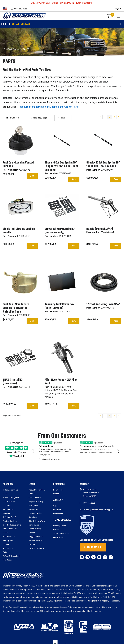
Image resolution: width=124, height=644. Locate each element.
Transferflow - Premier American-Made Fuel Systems (24, 19)
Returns (56, 530)
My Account (58, 514)
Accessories (8, 548)
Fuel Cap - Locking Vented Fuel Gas (18, 164)
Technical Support (105, 510)
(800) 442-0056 (20, 9)
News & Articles (35, 525)
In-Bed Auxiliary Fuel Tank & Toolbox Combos (11, 502)
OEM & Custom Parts (37, 521)
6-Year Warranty (35, 529)
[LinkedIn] (88, 557)
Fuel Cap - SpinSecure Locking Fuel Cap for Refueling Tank (16, 308)
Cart (55, 506)
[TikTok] (111, 557)
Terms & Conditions (61, 533)
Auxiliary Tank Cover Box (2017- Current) (59, 306)
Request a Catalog (36, 502)
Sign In (118, 9)
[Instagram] (105, 557)
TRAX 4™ (32, 494)
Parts (5, 552)
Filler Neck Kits (9, 537)
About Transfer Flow (37, 490)
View (32, 176)
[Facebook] (82, 557)
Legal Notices (59, 537)
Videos (56, 494)
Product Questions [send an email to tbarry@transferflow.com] (90, 510)
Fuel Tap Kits (8, 540)
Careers (32, 533)
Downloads (58, 490)
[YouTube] (99, 557)
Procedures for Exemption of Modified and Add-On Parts (48, 107)
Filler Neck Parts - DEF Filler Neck (61, 382)
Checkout (57, 510)
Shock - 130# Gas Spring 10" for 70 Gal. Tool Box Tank (103, 164)
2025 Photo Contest (36, 548)
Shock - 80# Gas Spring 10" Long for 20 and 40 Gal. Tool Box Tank (61, 166)
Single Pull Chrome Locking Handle (19, 231)
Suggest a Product (36, 537)
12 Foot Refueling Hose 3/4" (103, 304)
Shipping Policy (59, 526)
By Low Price (14, 118)
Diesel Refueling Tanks (12, 525)
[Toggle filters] (121, 24)
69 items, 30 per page (40, 118)
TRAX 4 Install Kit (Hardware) (13, 382)
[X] (93, 557)
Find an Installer (35, 498)
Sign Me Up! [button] (93, 547)
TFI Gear (6, 544)
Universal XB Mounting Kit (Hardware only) (60, 231)
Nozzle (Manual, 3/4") (100, 229)
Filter (63, 118)
